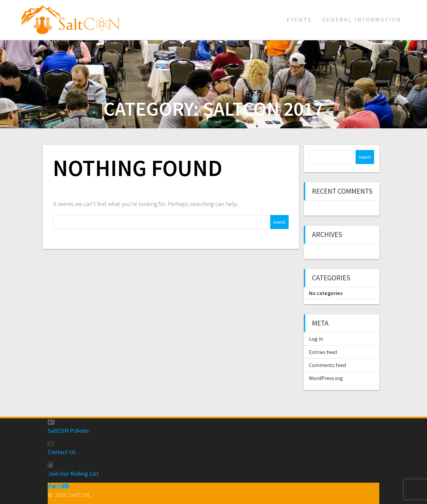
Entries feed (323, 352)
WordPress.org (326, 378)
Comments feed (327, 365)
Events (299, 20)
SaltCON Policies (68, 430)
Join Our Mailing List (73, 473)
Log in (316, 339)
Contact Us (62, 452)
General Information (362, 20)
